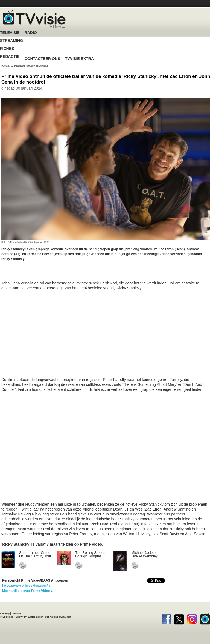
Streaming (11, 41)
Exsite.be (8, 617)
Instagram (192, 618)
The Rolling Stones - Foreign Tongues (91, 554)
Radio (31, 33)
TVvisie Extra (79, 59)
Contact (16, 614)
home (5, 66)
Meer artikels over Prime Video (26, 591)
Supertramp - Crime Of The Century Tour (35, 554)
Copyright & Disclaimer (29, 617)
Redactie (10, 57)
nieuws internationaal (31, 66)
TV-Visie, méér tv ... (34, 19)
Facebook (166, 618)
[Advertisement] (45, 274)
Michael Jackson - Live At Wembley (145, 554)
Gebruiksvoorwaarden (58, 617)
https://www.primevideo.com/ (25, 586)
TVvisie (205, 618)
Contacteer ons (42, 59)
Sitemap (5, 614)
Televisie (10, 33)
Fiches (7, 49)
